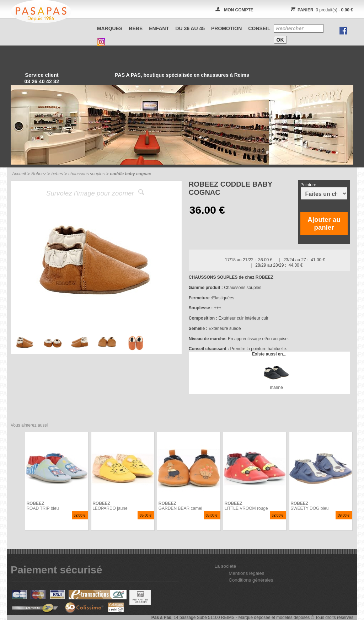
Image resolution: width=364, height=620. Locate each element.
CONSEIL (259, 28)
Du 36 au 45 (190, 28)
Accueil (19, 174)
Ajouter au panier (324, 223)
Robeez (39, 174)
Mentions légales (246, 573)
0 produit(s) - (321, 10)
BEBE (136, 28)
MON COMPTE (239, 10)
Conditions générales (251, 580)
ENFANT (159, 28)
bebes (57, 174)
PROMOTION (226, 28)
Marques (110, 28)
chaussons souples (86, 174)
